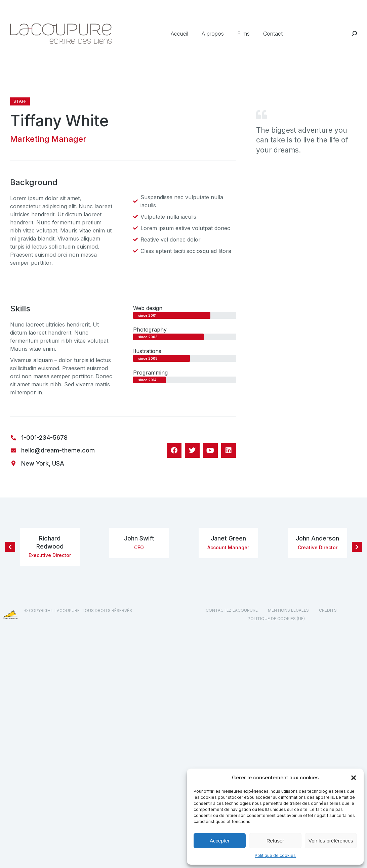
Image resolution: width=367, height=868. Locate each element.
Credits (328, 610)
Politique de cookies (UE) (276, 619)
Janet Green (228, 538)
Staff (20, 101)
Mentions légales (288, 610)
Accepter (220, 841)
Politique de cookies (275, 855)
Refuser (275, 841)
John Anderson (317, 538)
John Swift (139, 538)
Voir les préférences (331, 841)
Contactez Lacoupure (232, 610)
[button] (354, 778)
